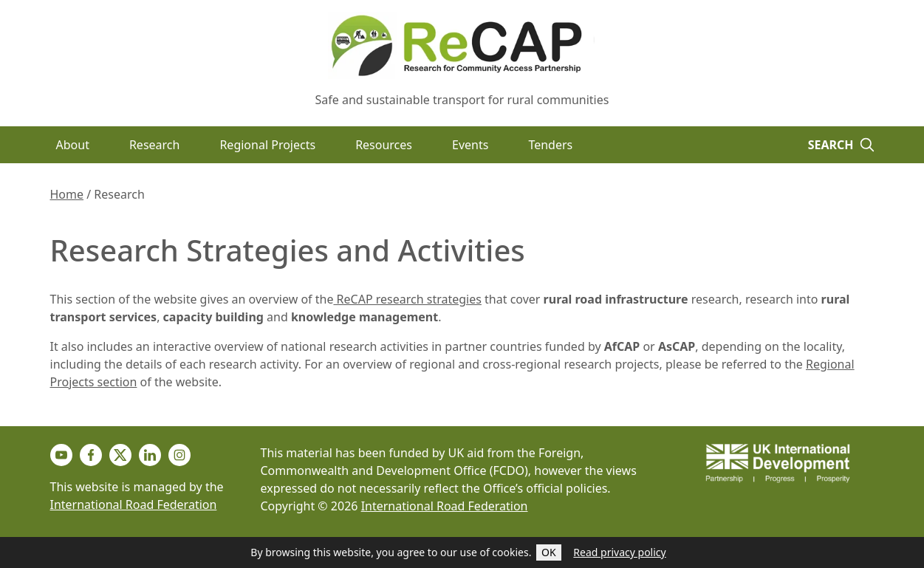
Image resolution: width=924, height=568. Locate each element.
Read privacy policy (619, 552)
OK (549, 552)
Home (67, 194)
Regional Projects (267, 145)
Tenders (550, 145)
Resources (384, 145)
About (73, 145)
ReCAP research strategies (407, 299)
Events (470, 145)
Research (155, 145)
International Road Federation (134, 504)
